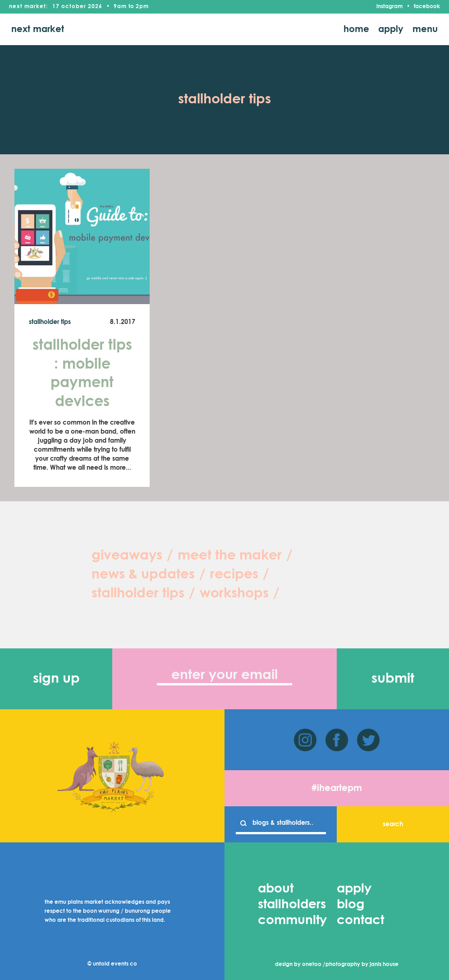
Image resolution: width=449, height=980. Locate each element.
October (74, 7)
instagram (389, 7)
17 (56, 7)
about (276, 889)
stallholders (292, 905)
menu (425, 29)
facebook (427, 7)
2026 (95, 7)
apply (391, 29)
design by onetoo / (300, 965)
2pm (142, 7)
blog (350, 905)
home (356, 29)
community (292, 920)
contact (360, 920)
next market (38, 29)
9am (120, 7)
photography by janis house (362, 965)
